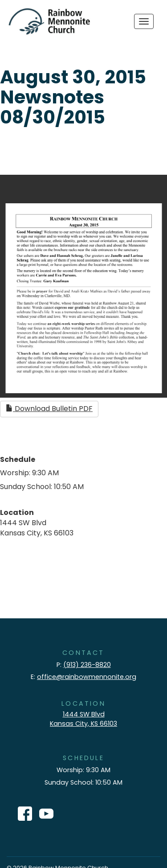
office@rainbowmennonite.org (87, 677)
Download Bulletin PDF (49, 409)
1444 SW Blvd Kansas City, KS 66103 (83, 719)
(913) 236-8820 (87, 665)
